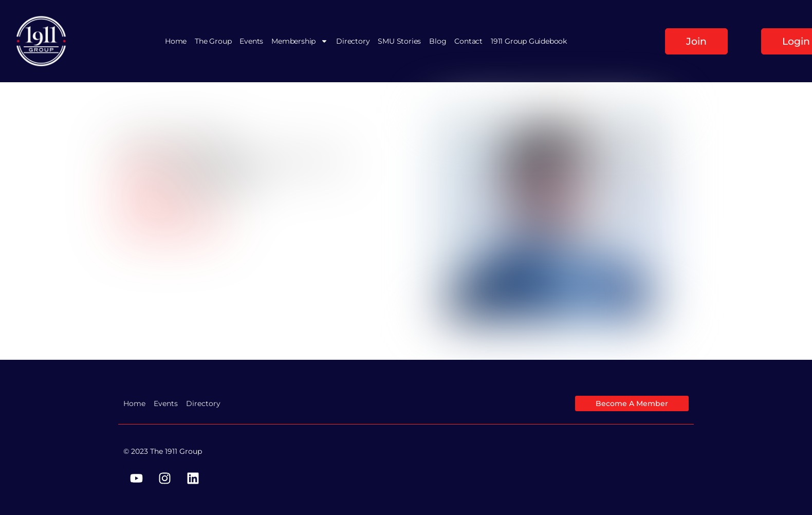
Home (176, 41)
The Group (213, 41)
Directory (353, 41)
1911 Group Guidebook (529, 41)
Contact (468, 41)
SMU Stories (399, 41)
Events (251, 41)
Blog (438, 41)
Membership (300, 41)
